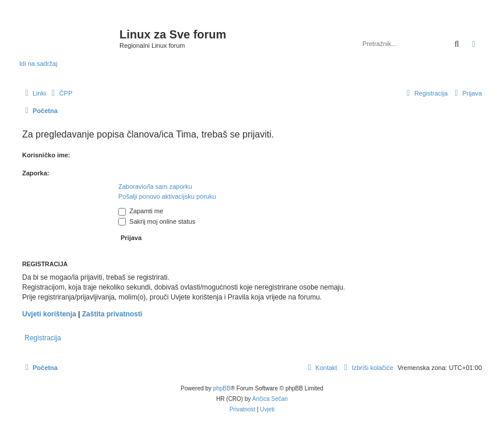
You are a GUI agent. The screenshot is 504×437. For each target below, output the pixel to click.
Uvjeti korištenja (49, 314)
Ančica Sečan (270, 399)
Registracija (43, 338)
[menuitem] (61, 93)
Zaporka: (36, 173)
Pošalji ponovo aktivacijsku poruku (167, 196)
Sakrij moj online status (157, 221)
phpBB (222, 388)
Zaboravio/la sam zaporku (155, 186)
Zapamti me (141, 211)
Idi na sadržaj (38, 64)
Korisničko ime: (46, 155)
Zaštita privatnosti (112, 314)
